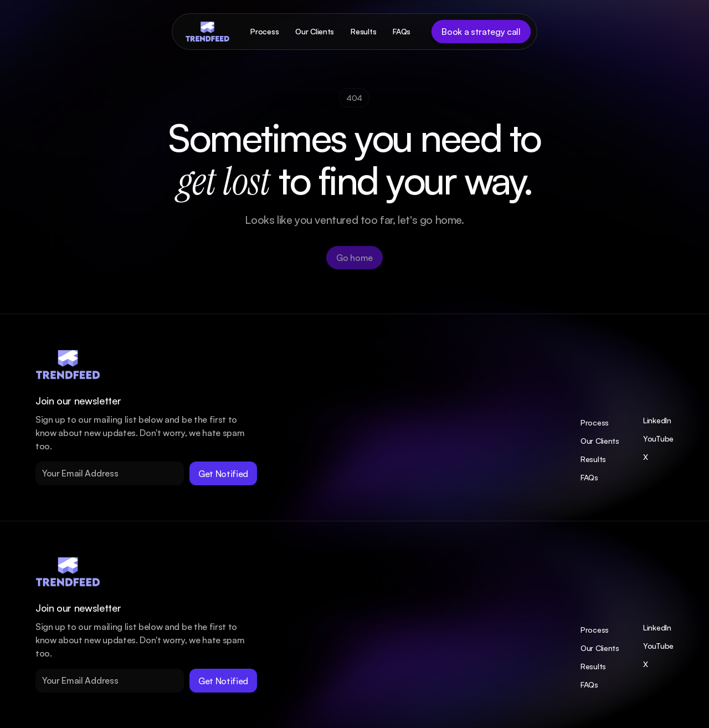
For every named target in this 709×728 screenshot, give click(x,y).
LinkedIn (657, 420)
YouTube (658, 439)
